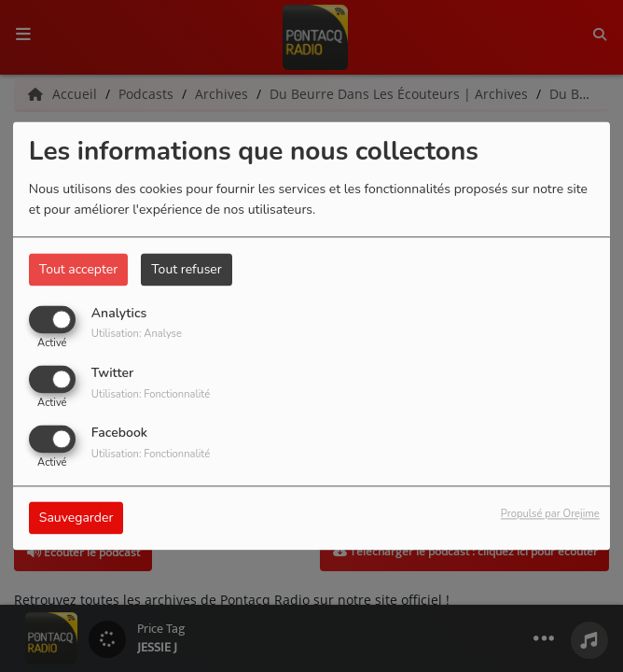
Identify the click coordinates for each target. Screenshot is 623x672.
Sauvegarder (76, 518)
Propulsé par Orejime (550, 515)
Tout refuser (187, 269)
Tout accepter (78, 269)
